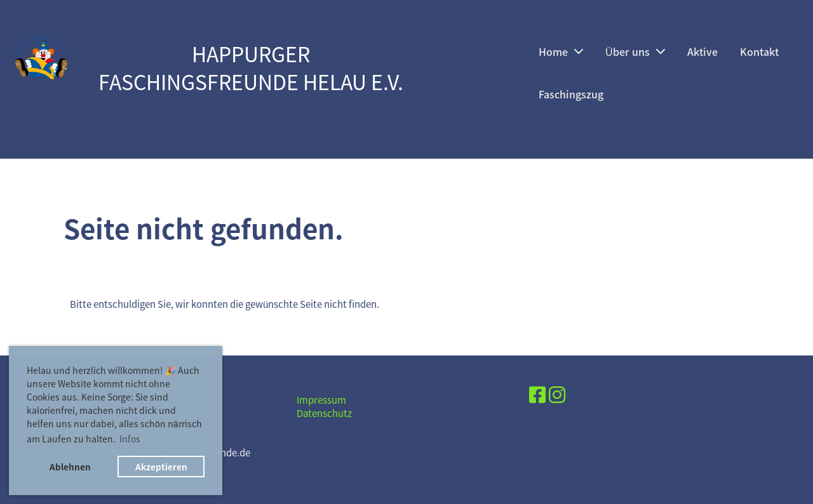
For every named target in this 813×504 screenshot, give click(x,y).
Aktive (702, 51)
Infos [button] (130, 439)
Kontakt (759, 51)
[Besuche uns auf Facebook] (537, 394)
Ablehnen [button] (70, 467)
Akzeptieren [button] (161, 467)
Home (561, 51)
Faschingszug (571, 94)
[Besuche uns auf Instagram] (557, 394)
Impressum (321, 400)
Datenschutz (324, 413)
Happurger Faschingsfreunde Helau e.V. (251, 69)
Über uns (635, 51)
